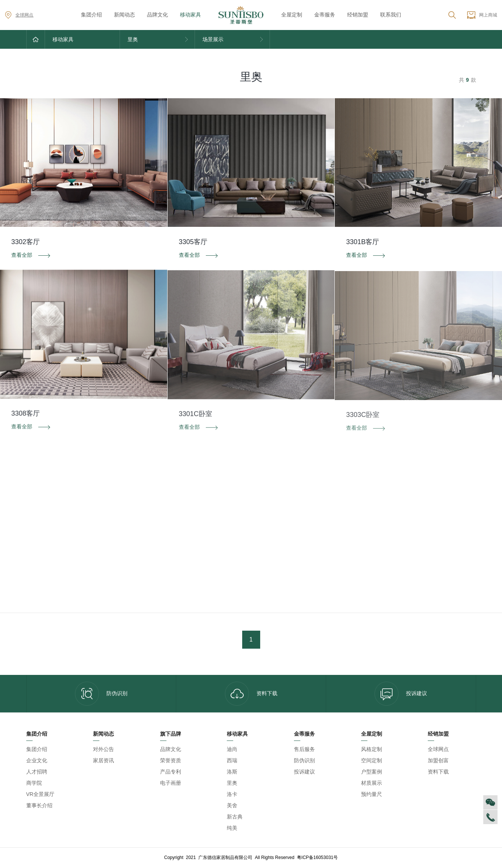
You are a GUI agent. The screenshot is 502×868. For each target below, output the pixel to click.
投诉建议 (401, 694)
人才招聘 (37, 772)
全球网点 (19, 15)
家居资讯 (103, 760)
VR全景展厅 (40, 794)
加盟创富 (438, 760)
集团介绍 (91, 15)
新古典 (235, 817)
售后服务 (304, 749)
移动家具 (190, 15)
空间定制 (372, 760)
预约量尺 (372, 794)
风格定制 (372, 749)
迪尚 (232, 749)
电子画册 (171, 783)
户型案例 (372, 772)
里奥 (232, 783)
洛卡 (232, 794)
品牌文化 (157, 15)
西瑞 (232, 760)
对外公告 (103, 749)
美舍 (232, 805)
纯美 (232, 828)
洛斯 (232, 772)
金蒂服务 (325, 15)
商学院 (34, 783)
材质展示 (372, 783)
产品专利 (171, 772)
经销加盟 (358, 15)
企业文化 (37, 760)
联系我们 (391, 15)
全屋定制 (292, 15)
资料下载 (251, 694)
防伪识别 (101, 694)
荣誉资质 (171, 760)
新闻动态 (124, 15)
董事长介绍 (39, 805)
